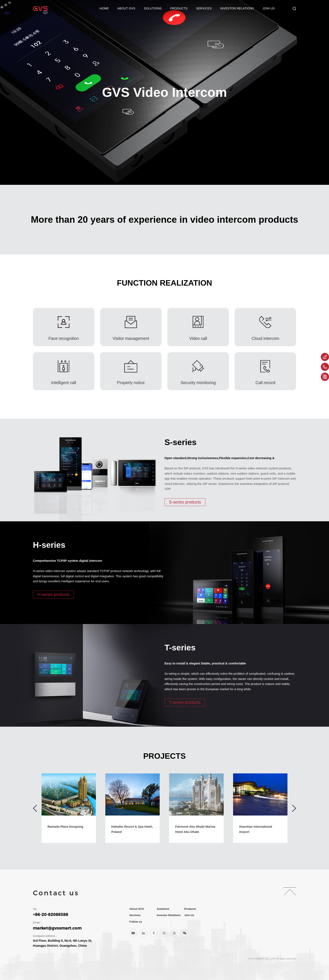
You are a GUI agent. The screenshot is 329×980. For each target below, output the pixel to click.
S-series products (185, 502)
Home (104, 8)
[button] (35, 808)
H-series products (54, 594)
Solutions (153, 8)
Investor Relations (237, 8)
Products (179, 8)
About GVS (126, 8)
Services (204, 8)
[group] (69, 808)
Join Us (269, 8)
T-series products (185, 702)
